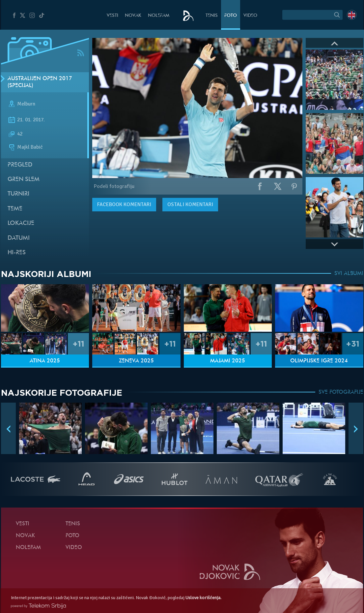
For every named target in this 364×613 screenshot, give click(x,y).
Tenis (212, 16)
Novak (133, 16)
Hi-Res (17, 253)
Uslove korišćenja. (203, 598)
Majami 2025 (228, 361)
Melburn (26, 104)
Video (250, 16)
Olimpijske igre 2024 (319, 361)
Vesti (112, 16)
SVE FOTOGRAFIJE (341, 392)
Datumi (19, 238)
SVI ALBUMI (349, 274)
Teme (15, 209)
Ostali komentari (190, 204)
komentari (124, 204)
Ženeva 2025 (136, 361)
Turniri (18, 194)
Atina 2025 (45, 361)
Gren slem (24, 180)
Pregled (20, 165)
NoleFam (159, 16)
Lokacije (21, 223)
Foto (231, 16)
